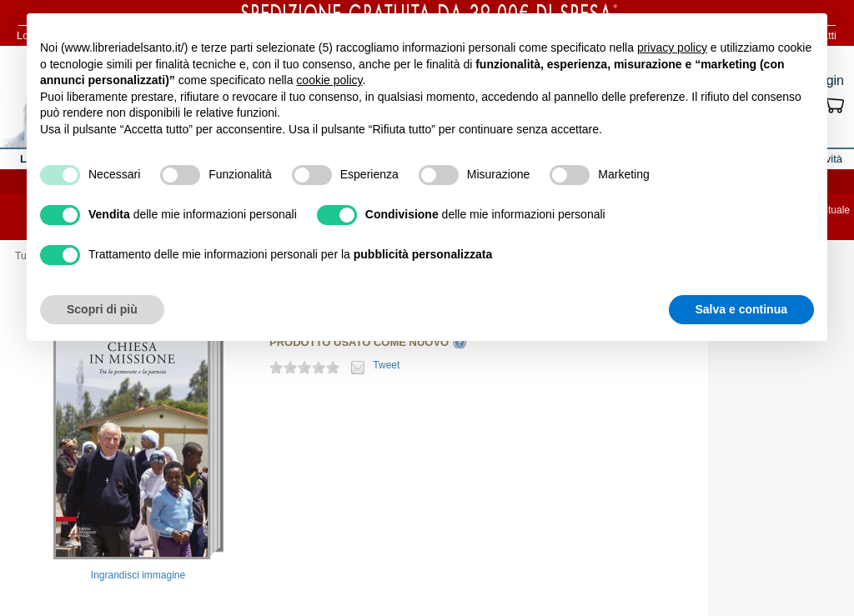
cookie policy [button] (329, 80)
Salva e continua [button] (741, 309)
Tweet (386, 365)
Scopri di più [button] (102, 309)
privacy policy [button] (672, 48)
